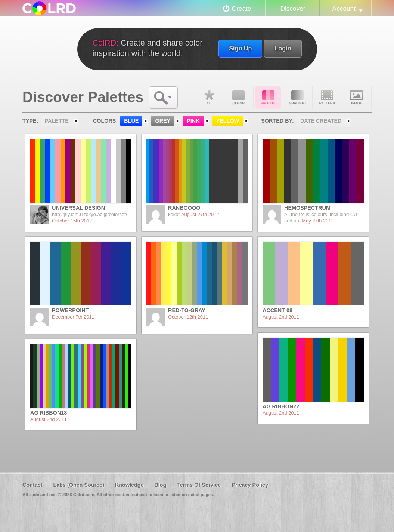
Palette (268, 98)
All (209, 98)
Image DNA (357, 98)
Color (239, 98)
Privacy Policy (250, 485)
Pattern (327, 98)
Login (283, 48)
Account (344, 9)
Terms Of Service (199, 485)
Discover (293, 9)
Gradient (298, 98)
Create (242, 9)
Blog (160, 485)
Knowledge (129, 485)
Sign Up (240, 48)
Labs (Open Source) (79, 485)
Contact (32, 485)
